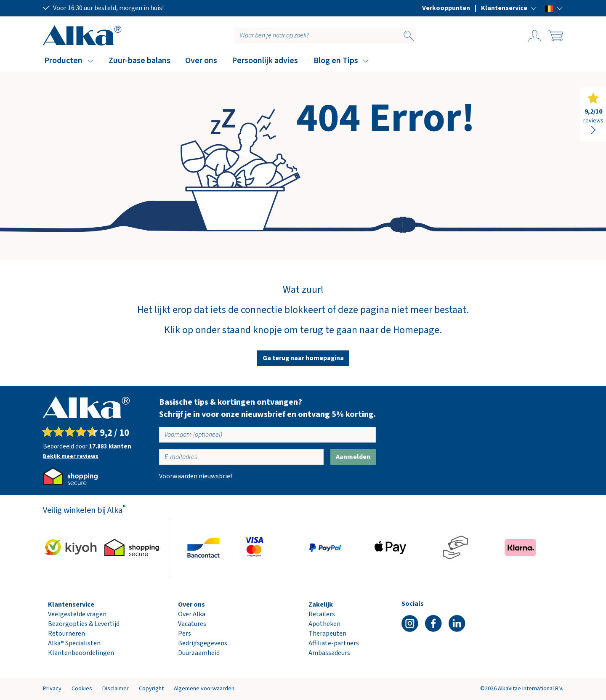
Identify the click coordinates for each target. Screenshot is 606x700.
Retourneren (66, 634)
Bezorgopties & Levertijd (84, 624)
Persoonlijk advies (265, 61)
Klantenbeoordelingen (81, 653)
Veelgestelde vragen (77, 614)
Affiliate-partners (334, 643)
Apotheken (324, 624)
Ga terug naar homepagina (303, 358)
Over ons (201, 61)
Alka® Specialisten (74, 643)
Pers (185, 634)
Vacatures (192, 624)
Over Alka (192, 614)
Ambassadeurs (329, 653)
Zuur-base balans (140, 61)
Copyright (151, 688)
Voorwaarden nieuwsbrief (196, 476)
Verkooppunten (446, 8)
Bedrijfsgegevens (203, 643)
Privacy (52, 688)
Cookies (82, 688)
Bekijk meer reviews (71, 456)
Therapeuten (327, 634)
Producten (63, 61)
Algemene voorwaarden (204, 688)
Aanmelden (353, 457)
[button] (509, 8)
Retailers (322, 614)
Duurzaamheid (199, 653)
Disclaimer (116, 688)
